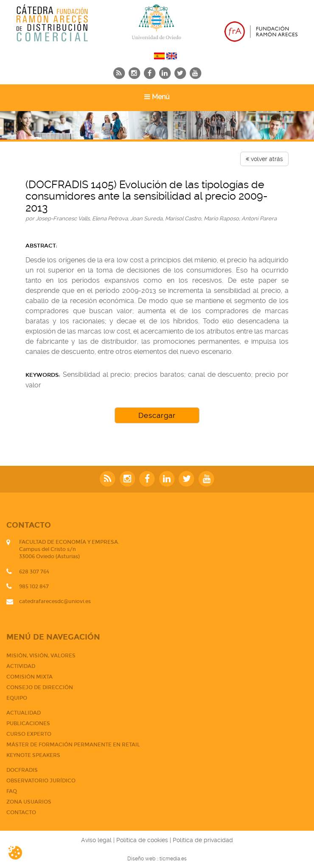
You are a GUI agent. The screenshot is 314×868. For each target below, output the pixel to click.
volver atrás (264, 159)
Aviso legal (96, 840)
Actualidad (24, 713)
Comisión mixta (29, 677)
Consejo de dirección (40, 687)
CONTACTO (21, 812)
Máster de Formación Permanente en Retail (73, 745)
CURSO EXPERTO (29, 734)
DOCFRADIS (22, 770)
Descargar (157, 415)
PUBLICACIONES (28, 723)
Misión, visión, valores (41, 656)
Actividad (21, 666)
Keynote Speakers (33, 755)
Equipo (17, 698)
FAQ (12, 791)
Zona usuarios (29, 802)
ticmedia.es (173, 859)
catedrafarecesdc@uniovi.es (55, 601)
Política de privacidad (203, 840)
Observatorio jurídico (41, 781)
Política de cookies (142, 840)
